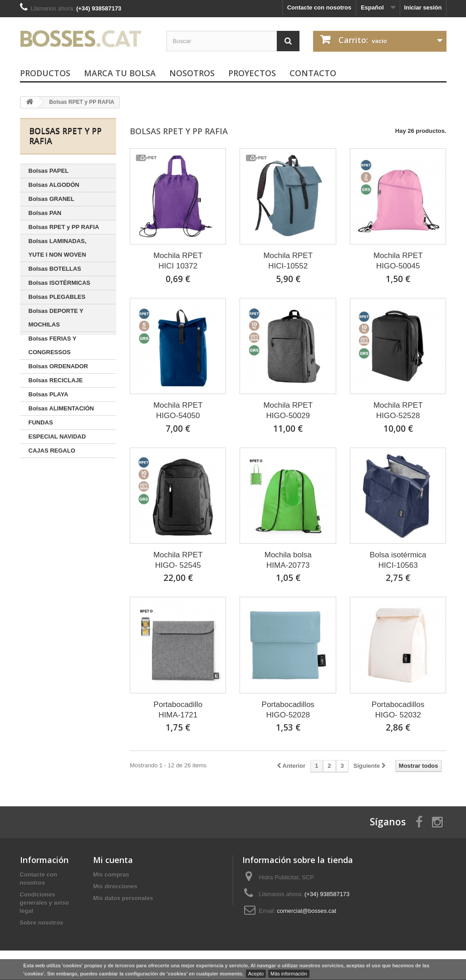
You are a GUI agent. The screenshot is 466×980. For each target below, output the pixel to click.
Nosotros (192, 73)
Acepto (256, 974)
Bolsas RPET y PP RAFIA (64, 227)
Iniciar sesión (423, 7)
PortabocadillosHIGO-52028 (288, 710)
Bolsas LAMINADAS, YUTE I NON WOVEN (58, 248)
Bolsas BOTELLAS (55, 269)
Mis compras (111, 875)
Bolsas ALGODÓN (54, 185)
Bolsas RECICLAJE (56, 380)
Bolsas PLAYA (49, 394)
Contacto (313, 73)
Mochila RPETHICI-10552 (288, 261)
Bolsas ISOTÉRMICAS (60, 283)
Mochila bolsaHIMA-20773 (288, 560)
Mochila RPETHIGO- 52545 (178, 560)
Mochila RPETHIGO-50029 (288, 410)
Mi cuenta (113, 860)
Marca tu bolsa (120, 73)
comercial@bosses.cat (307, 911)
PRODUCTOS (45, 73)
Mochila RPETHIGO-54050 (178, 410)
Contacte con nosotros (319, 7)
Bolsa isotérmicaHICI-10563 (398, 560)
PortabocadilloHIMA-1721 (178, 710)
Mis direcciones (115, 886)
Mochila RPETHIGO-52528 (398, 410)
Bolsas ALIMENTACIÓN (61, 408)
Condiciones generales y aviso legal (44, 903)
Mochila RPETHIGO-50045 (398, 261)
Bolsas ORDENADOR (58, 366)
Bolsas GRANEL (52, 199)
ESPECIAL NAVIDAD (57, 436)
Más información (289, 974)
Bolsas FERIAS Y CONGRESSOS (53, 345)
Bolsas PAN (45, 213)
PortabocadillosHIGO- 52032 (398, 710)
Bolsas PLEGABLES (57, 297)
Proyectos (252, 73)
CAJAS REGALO (52, 451)
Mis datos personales (123, 898)
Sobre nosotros (42, 923)
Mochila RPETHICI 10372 (178, 261)
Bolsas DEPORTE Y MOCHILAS (56, 318)
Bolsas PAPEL (49, 171)
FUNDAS (41, 422)
